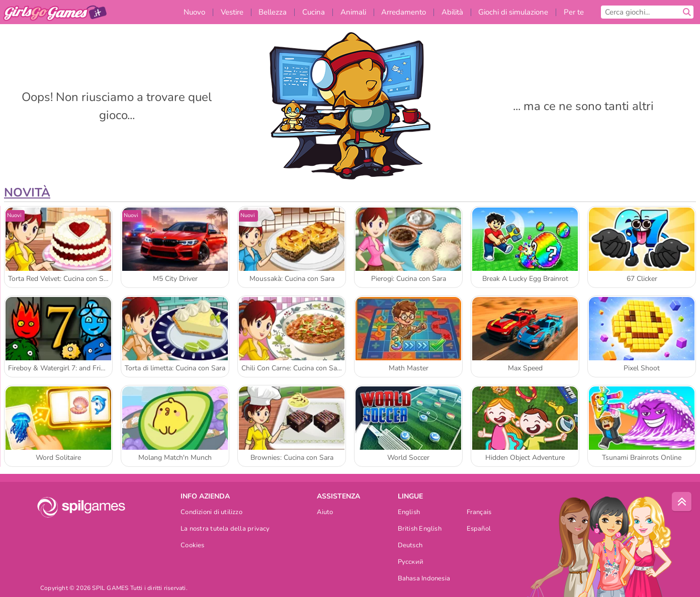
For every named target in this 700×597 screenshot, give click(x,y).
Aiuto (325, 513)
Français (479, 513)
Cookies (193, 546)
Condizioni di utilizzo (211, 513)
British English (420, 529)
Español (479, 529)
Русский (411, 563)
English (409, 513)
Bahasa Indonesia (424, 579)
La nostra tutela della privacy (225, 529)
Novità (27, 192)
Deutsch (410, 546)
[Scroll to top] (682, 502)
